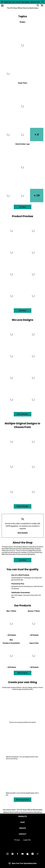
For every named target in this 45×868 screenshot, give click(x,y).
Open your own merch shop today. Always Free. (22, 2)
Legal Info (27, 840)
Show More (22, 311)
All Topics (23, 207)
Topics (23, 16)
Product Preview (23, 216)
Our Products (23, 605)
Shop (23, 822)
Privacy (17, 840)
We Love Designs (22, 320)
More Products (22, 673)
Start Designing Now (23, 800)
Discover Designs (22, 506)
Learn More (22, 560)
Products (23, 816)
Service (22, 828)
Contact (23, 834)
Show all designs (22, 414)
